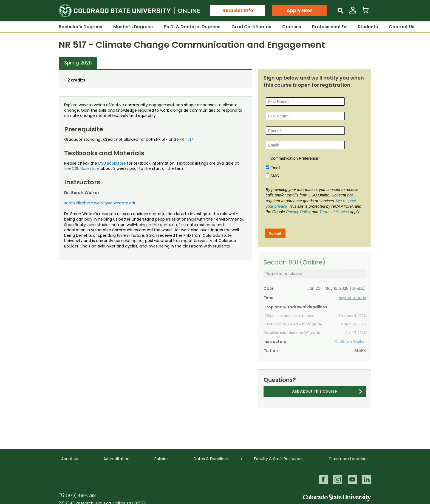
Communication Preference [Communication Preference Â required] (294, 158)
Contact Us (402, 27)
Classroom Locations (349, 458)
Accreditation (116, 458)
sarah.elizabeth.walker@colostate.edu (100, 203)
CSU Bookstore (112, 163)
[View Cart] (365, 12)
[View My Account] (353, 12)
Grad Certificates (251, 27)
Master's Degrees (133, 27)
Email (275, 168)
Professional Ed (329, 27)
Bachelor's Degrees (80, 27)
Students (368, 27)
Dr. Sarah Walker (350, 342)
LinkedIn (367, 479)
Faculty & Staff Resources (279, 458)
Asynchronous (352, 298)
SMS (275, 176)
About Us (70, 458)
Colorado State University (337, 498)
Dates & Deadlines (211, 458)
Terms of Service (334, 212)
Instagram (337, 479)
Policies (161, 458)
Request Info (238, 10)
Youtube (352, 479)
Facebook (322, 479)
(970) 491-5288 (81, 495)
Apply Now (299, 10)
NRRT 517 (185, 139)
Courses (292, 27)
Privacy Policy (298, 212)
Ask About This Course (315, 391)
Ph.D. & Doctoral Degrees (192, 27)
